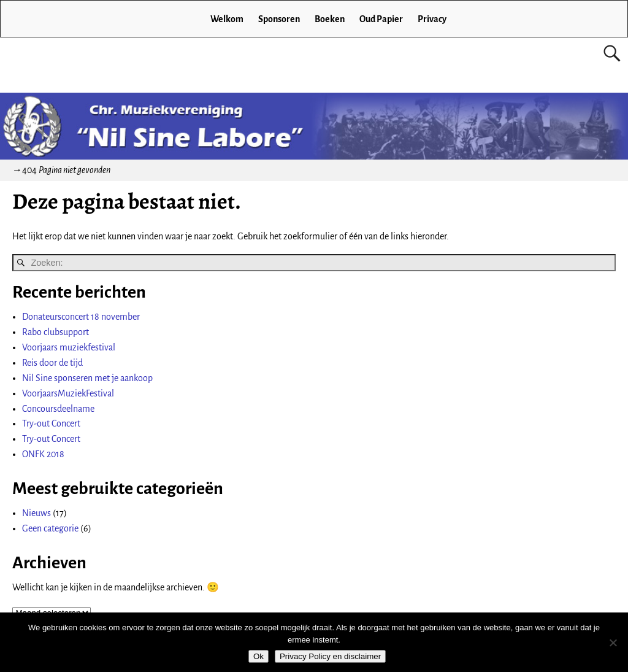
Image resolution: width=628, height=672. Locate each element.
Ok (258, 656)
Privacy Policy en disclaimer (330, 656)
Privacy (432, 19)
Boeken (330, 19)
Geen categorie (50, 528)
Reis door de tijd (52, 363)
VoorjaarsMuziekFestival (68, 393)
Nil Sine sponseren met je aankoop (87, 378)
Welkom (227, 19)
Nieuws (36, 513)
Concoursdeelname (58, 409)
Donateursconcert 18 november (81, 317)
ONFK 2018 (43, 454)
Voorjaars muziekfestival (69, 347)
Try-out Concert (51, 423)
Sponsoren (279, 19)
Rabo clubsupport (56, 332)
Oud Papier (381, 19)
